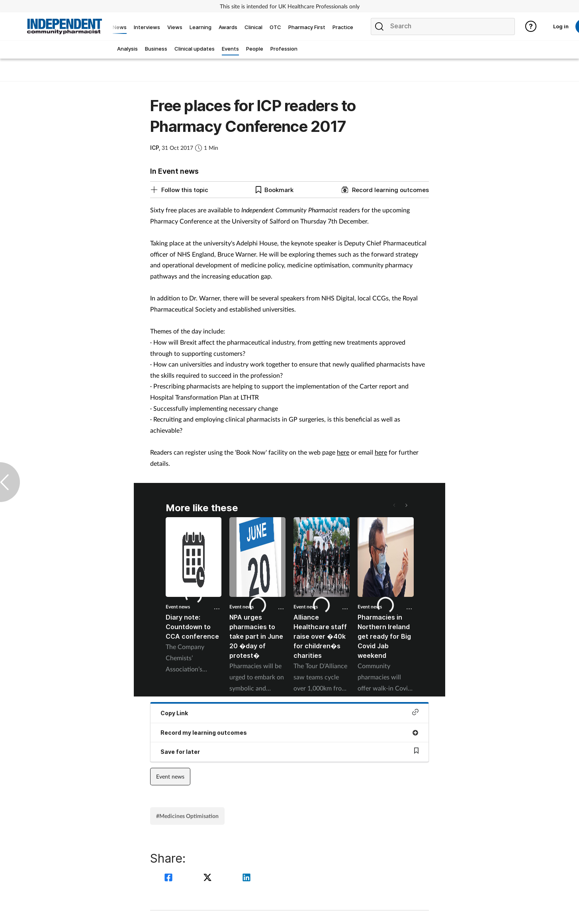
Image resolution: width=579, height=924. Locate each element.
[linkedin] (246, 878)
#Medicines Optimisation (187, 816)
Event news (178, 607)
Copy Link (289, 713)
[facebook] (170, 878)
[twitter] (209, 878)
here (343, 452)
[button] (406, 505)
